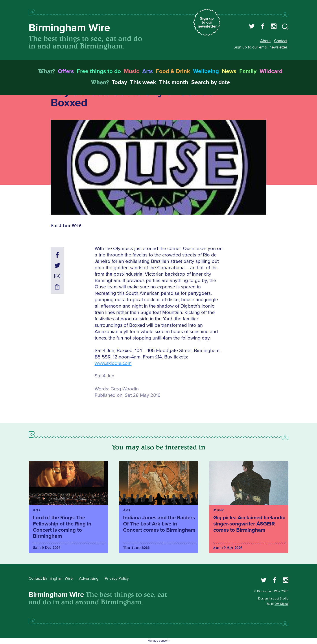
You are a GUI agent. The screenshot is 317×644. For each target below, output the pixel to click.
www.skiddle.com (113, 363)
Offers (66, 71)
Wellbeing (206, 71)
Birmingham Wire (69, 28)
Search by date (211, 82)
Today (119, 82)
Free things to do (99, 71)
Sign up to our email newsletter (260, 47)
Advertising (89, 578)
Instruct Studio (279, 599)
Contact (281, 41)
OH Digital (281, 604)
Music (132, 71)
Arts (147, 71)
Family (248, 71)
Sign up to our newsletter (207, 22)
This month (174, 82)
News (229, 71)
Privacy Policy (117, 578)
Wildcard (271, 71)
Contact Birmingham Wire (51, 578)
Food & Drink (173, 71)
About (265, 41)
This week (143, 82)
